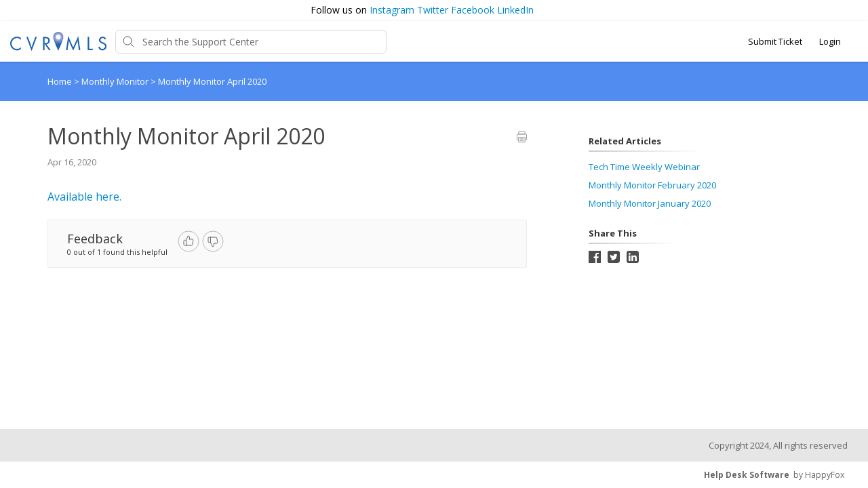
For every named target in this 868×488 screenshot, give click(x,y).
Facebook (473, 10)
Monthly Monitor (116, 81)
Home (60, 81)
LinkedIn (515, 10)
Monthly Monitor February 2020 (652, 185)
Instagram (392, 10)
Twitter (433, 10)
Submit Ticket (775, 41)
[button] (852, 11)
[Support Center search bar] (251, 42)
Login (830, 41)
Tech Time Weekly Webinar (644, 167)
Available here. (84, 197)
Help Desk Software (747, 475)
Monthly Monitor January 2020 (650, 203)
